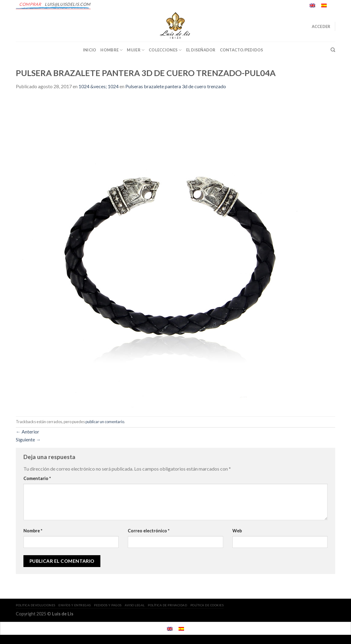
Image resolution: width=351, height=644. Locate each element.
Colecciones (165, 50)
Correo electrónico (149, 531)
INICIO (90, 50)
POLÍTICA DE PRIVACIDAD (167, 605)
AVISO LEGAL (135, 605)
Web (237, 531)
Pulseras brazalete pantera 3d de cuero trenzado (176, 86)
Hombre (111, 50)
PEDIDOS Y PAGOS (108, 605)
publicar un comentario (105, 422)
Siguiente (28, 439)
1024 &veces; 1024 (99, 86)
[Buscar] (333, 50)
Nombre (33, 531)
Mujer (136, 50)
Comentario (37, 478)
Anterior (28, 432)
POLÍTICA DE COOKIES (207, 605)
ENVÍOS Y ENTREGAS (75, 605)
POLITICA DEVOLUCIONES (36, 605)
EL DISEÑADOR (201, 50)
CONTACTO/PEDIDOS (242, 50)
